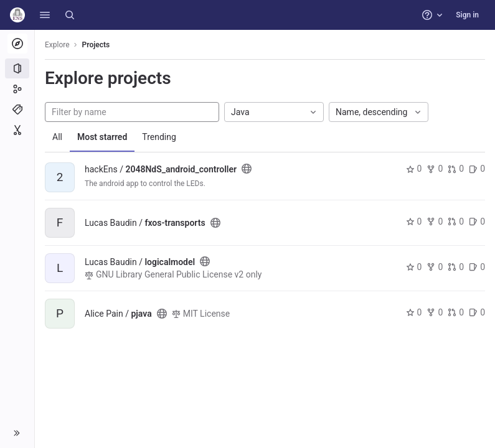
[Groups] (17, 89)
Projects (96, 45)
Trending (159, 137)
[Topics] (17, 110)
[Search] (70, 15)
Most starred (102, 137)
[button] (45, 15)
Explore (57, 45)
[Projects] (17, 68)
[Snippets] (17, 130)
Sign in (467, 15)
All (57, 137)
